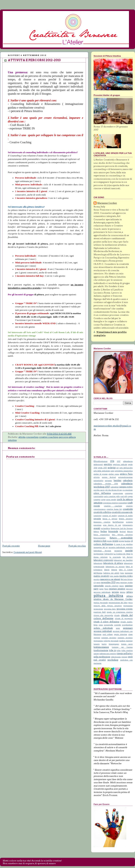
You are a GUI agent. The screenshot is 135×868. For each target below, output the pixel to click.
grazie (109, 541)
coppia (130, 496)
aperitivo (108, 464)
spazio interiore (120, 634)
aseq (112, 471)
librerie (114, 570)
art (118, 468)
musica (97, 579)
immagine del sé (101, 547)
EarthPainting (118, 522)
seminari (128, 628)
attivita (22, 437)
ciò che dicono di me (113, 490)
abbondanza (128, 461)
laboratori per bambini (123, 560)
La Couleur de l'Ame (122, 554)
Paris (106, 589)
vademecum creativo (108, 654)
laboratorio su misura (115, 567)
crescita (97, 519)
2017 (119, 461)
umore (96, 654)
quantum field (100, 612)
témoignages (114, 644)
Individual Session (102, 551)
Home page (44, 546)
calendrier (115, 487)
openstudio (99, 586)
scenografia (108, 625)
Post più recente (11, 546)
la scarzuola (115, 557)
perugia (115, 592)
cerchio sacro (99, 490)
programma (128, 606)
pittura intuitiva (108, 596)
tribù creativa (127, 650)
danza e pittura (110, 519)
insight (129, 551)
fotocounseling (100, 538)
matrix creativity (102, 576)
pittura (130, 592)
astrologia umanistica (124, 471)
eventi (97, 528)
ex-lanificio (106, 528)
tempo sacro (127, 644)
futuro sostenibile (121, 538)
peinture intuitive (117, 589)
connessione (118, 493)
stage (130, 634)
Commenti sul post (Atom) (28, 552)
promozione (98, 609)
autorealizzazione (125, 477)
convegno (129, 493)
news (98, 582)
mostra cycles (126, 576)
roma (101, 625)
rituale (117, 615)
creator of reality (110, 516)
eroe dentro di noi (112, 525)
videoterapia (116, 657)
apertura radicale (120, 464)
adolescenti (98, 464)
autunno (108, 481)
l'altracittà (109, 554)
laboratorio (98, 563)
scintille (118, 625)
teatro (104, 644)
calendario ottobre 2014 (106, 484)
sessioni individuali (103, 631)
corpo (103, 500)
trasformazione (101, 650)
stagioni (97, 638)
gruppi (115, 541)
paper (101, 589)
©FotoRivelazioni (101, 461)
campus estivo (126, 487)
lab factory (128, 557)
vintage (124, 657)
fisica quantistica (102, 535)
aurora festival (109, 477)
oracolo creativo (112, 586)
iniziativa (118, 551)
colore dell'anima (102, 493)
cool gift (124, 496)
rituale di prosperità (124, 618)
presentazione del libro (118, 603)
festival (123, 531)
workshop (113, 660)
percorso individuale (102, 592)
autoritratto (98, 481)
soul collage (108, 634)
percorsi (63, 437)
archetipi (112, 468)
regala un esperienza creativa (120, 612)
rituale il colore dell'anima (106, 622)
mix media (114, 576)
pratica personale (101, 603)
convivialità (98, 496)
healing (128, 541)
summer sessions (109, 638)
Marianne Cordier (107, 203)
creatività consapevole (122, 512)
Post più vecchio (77, 546)
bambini (117, 481)
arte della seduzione (102, 471)
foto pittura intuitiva (122, 535)
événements (128, 525)
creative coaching (49, 437)
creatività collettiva (102, 512)
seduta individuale (103, 628)
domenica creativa (102, 522)
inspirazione (99, 554)
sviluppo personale (111, 641)
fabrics (96, 531)
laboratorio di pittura (113, 563)
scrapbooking (127, 625)
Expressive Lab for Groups (122, 528)
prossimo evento (125, 609)
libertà (107, 570)
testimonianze (101, 647)
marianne (129, 573)
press (130, 603)
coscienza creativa (110, 503)
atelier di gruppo (101, 474)
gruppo (121, 541)
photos (123, 592)
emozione (98, 525)
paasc (122, 586)
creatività (128, 509)
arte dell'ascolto (126, 468)
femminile (113, 531)
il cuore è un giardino (123, 544)
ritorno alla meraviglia (103, 615)
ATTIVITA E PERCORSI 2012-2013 (34, 60)
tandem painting (126, 641)
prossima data (110, 609)
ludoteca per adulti (111, 573)
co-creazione (128, 490)
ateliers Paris (126, 474)
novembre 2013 (108, 582)
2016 (112, 461)
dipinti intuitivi (126, 519)
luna (122, 573)
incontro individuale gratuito (121, 547)
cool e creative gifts (112, 496)
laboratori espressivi (103, 560)
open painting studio (124, 582)
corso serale (111, 500)
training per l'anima (122, 647)
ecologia (129, 522)
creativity (98, 516)
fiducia (130, 531)
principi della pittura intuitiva (108, 606)
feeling (104, 531)
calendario (128, 481)
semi (118, 628)
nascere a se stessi (110, 579)
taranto (97, 644)
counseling (32, 437)
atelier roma (114, 474)
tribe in (113, 650)
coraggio (97, 500)
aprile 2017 (102, 468)
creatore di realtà (125, 516)
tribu (119, 650)
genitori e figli (100, 541)
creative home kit (114, 509)
